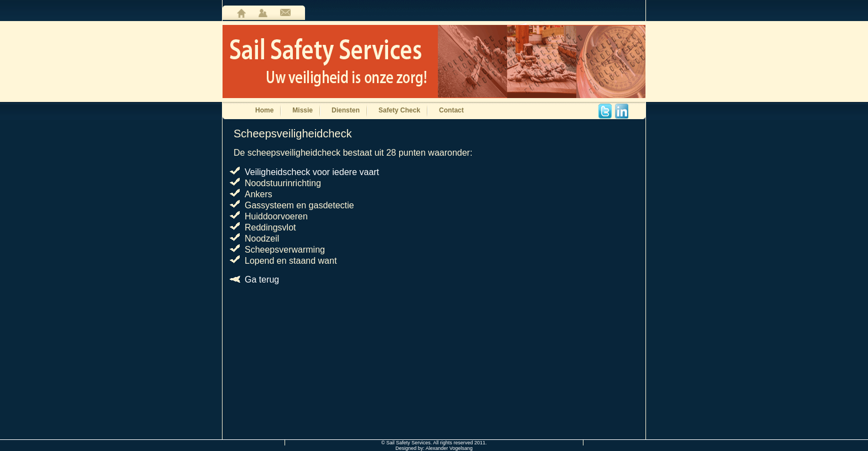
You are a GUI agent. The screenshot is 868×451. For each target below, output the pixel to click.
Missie (303, 110)
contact (285, 13)
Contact (451, 110)
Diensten (346, 110)
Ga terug (262, 280)
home (241, 13)
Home (264, 110)
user (263, 13)
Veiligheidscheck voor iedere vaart (312, 172)
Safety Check (399, 110)
